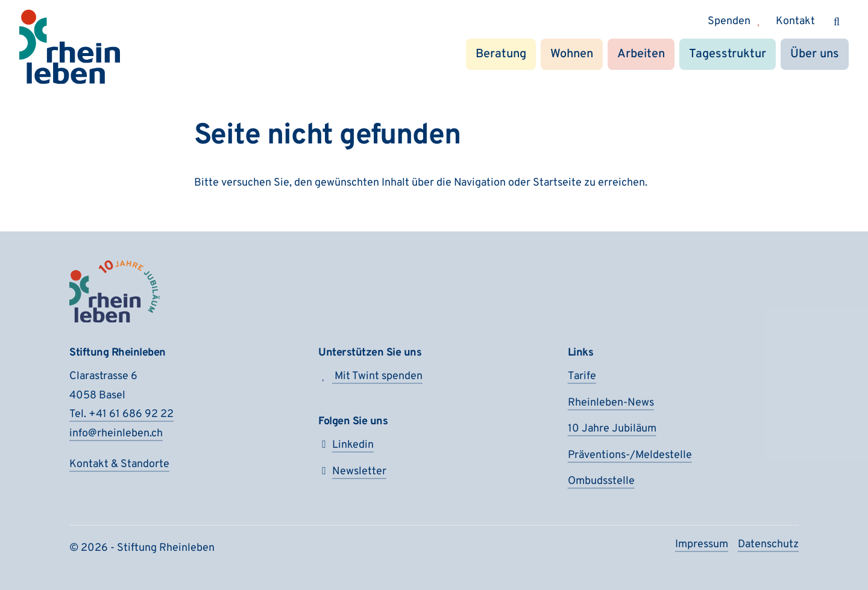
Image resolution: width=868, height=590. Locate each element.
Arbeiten (641, 54)
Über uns (815, 54)
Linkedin (346, 445)
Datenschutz (768, 544)
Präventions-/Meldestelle (630, 455)
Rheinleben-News (611, 403)
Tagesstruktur (728, 54)
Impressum (702, 544)
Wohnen (572, 54)
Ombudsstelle (601, 481)
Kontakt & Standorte (119, 464)
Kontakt (795, 21)
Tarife (582, 376)
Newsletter (352, 472)
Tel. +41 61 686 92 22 (121, 414)
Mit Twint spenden (370, 376)
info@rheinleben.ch (116, 434)
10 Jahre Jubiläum (612, 429)
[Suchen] (837, 22)
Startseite (557, 183)
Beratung (501, 54)
